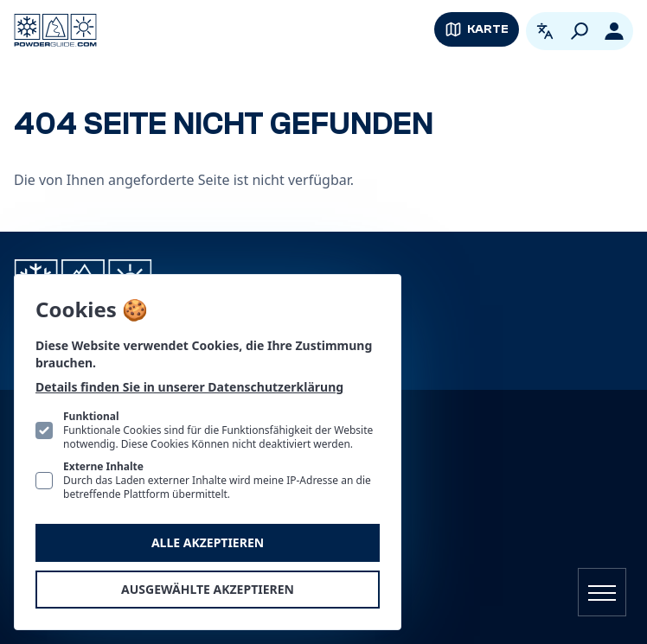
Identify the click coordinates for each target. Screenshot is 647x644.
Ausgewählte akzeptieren (208, 589)
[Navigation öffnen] (602, 592)
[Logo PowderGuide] (55, 30)
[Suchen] (580, 31)
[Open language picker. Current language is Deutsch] (545, 31)
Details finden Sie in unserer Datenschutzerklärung (189, 387)
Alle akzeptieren (208, 542)
